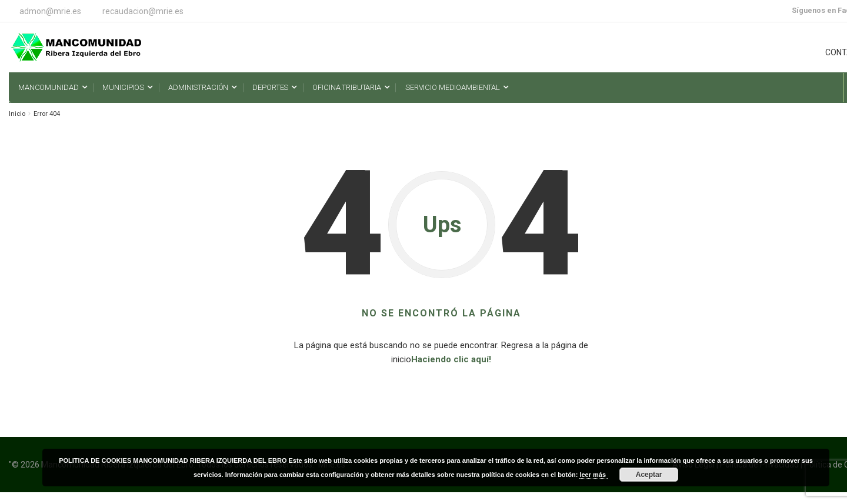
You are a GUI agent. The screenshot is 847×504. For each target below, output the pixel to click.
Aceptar (649, 475)
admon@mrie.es (50, 11)
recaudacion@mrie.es (143, 11)
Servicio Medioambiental (453, 87)
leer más (593, 475)
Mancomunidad (48, 87)
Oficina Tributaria (347, 87)
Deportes (270, 87)
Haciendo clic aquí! (451, 359)
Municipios (123, 87)
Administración (198, 87)
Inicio (17, 114)
